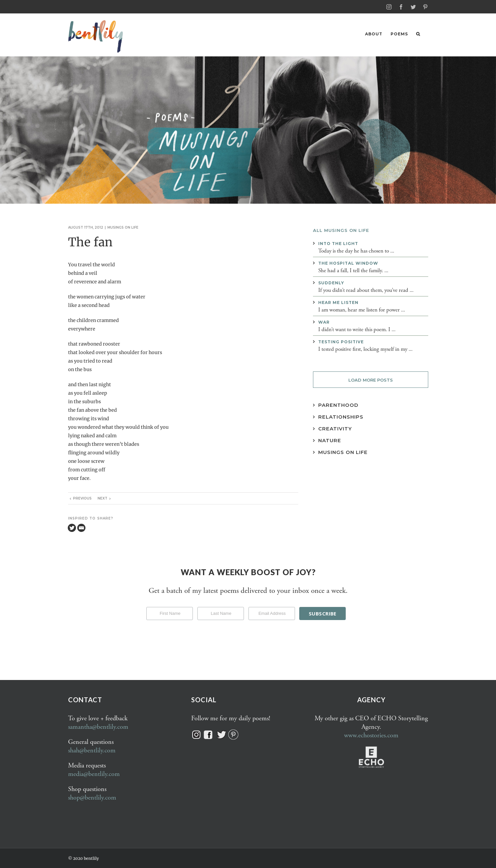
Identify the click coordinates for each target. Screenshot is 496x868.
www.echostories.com (371, 735)
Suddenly (331, 283)
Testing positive (341, 341)
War (324, 322)
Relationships (341, 416)
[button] (418, 34)
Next (102, 498)
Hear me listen (338, 302)
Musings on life (123, 227)
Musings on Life (343, 452)
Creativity (335, 428)
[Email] (81, 528)
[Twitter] (72, 528)
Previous (82, 498)
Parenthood (338, 405)
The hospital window (348, 263)
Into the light (338, 243)
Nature (330, 440)
